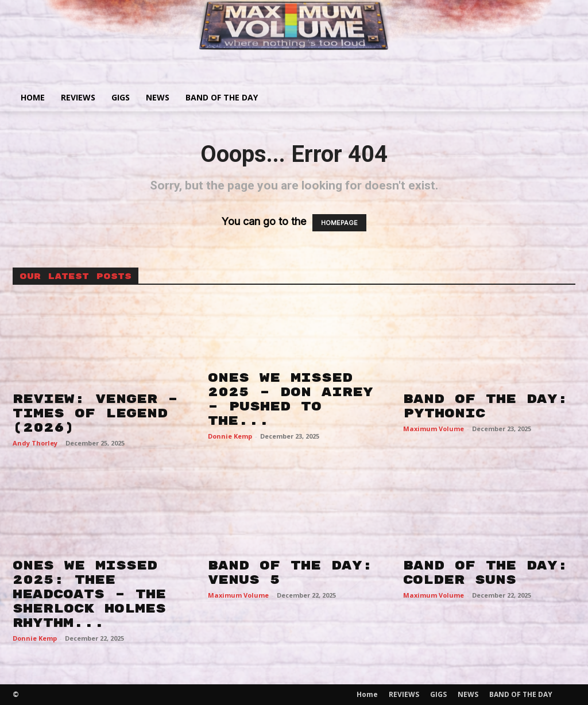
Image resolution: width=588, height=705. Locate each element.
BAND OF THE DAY (222, 97)
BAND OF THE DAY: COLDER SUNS (486, 573)
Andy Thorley (35, 443)
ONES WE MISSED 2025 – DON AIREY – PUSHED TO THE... (291, 399)
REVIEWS (78, 97)
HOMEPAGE (339, 223)
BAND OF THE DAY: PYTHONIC (486, 406)
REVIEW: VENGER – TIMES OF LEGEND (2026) (95, 413)
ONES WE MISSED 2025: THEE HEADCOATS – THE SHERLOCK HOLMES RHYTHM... (89, 594)
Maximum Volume (434, 429)
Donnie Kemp (230, 436)
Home (33, 97)
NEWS (158, 97)
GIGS (121, 97)
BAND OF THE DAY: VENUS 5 (290, 573)
